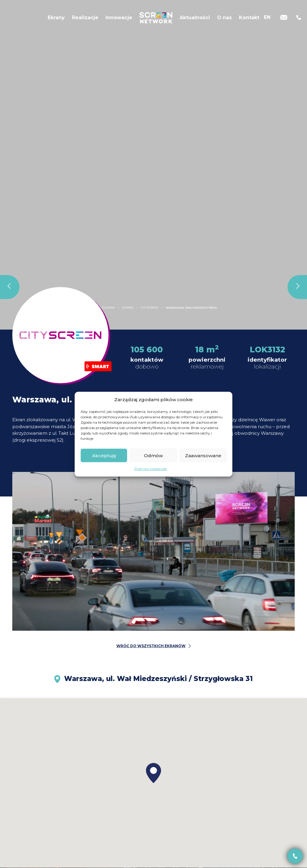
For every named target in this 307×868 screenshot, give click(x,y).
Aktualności (195, 18)
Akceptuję (104, 455)
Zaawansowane (203, 455)
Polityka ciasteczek (151, 469)
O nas (224, 18)
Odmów (153, 455)
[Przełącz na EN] (267, 17)
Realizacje (85, 18)
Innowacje (119, 18)
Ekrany (56, 18)
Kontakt (249, 18)
